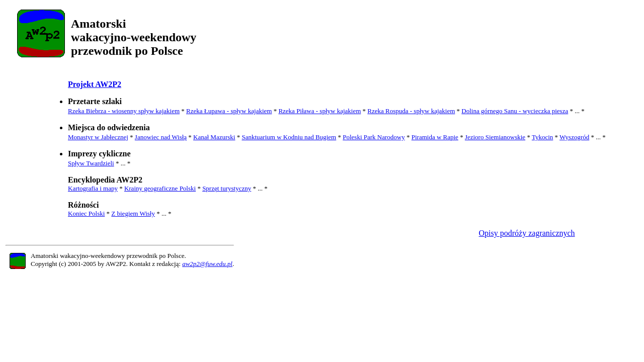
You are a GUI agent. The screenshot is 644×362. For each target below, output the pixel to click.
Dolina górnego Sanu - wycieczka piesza (515, 111)
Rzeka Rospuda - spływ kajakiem (411, 111)
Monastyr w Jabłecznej (98, 137)
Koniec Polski (86, 213)
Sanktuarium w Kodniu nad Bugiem (289, 137)
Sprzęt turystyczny (227, 188)
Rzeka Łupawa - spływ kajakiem (229, 111)
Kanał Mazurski (214, 137)
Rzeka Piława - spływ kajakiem (319, 111)
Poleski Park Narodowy (374, 137)
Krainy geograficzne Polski (160, 188)
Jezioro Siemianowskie (495, 137)
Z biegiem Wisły (133, 213)
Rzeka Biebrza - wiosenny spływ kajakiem (124, 111)
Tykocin (542, 137)
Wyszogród (574, 137)
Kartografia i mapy (93, 188)
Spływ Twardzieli (91, 163)
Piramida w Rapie (435, 137)
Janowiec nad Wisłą (161, 137)
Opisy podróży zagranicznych (527, 233)
